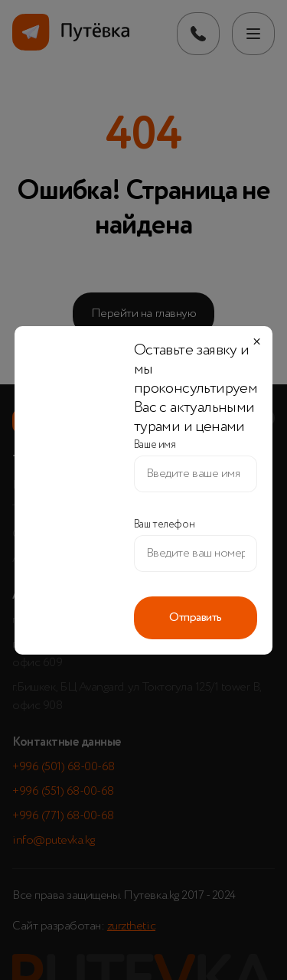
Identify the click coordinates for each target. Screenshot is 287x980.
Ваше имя (155, 445)
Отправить (196, 618)
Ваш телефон (164, 524)
